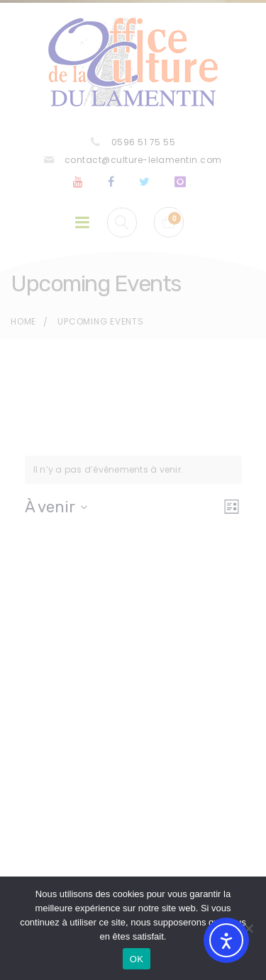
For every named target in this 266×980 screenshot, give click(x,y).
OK (137, 959)
